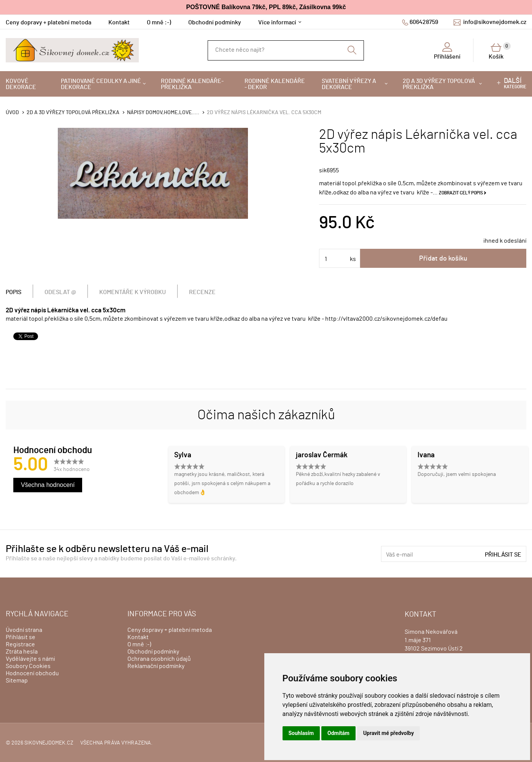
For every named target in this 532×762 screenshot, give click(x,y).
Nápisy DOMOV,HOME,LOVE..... (163, 113)
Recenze (202, 292)
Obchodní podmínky (215, 22)
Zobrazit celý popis (461, 193)
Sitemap (17, 681)
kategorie (515, 83)
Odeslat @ (60, 292)
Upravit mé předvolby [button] (388, 733)
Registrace (20, 644)
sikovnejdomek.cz (49, 743)
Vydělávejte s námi (30, 659)
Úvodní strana (24, 630)
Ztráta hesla (22, 652)
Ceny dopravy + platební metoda (48, 22)
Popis (13, 292)
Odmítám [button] (338, 733)
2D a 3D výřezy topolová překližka (439, 84)
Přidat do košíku (443, 259)
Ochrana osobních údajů (159, 659)
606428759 (424, 22)
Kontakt (119, 22)
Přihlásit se (503, 555)
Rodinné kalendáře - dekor (275, 84)
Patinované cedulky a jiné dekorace (101, 84)
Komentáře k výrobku (133, 292)
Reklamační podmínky (156, 666)
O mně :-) (159, 22)
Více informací (277, 22)
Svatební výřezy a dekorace (349, 84)
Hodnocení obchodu (32, 673)
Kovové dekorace (21, 84)
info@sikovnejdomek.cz (495, 22)
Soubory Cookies (28, 666)
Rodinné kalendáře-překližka (192, 84)
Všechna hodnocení (48, 485)
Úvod (12, 113)
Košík (500, 51)
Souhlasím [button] (301, 733)
